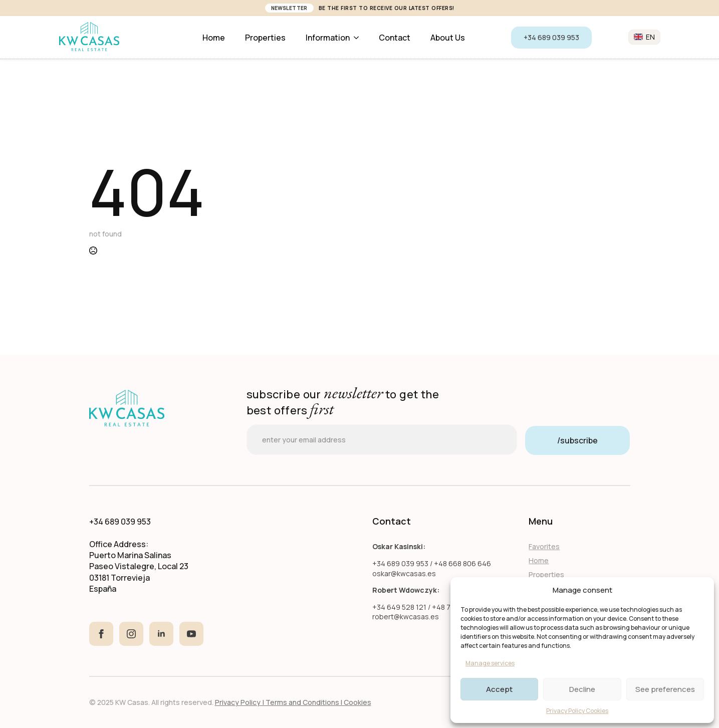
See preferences (665, 689)
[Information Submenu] (359, 38)
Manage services (490, 663)
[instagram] (131, 634)
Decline (582, 689)
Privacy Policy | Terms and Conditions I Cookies (293, 702)
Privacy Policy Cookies (577, 711)
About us (448, 38)
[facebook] (101, 634)
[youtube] (191, 634)
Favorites (544, 546)
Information (328, 38)
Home (214, 38)
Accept (499, 689)
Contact (395, 38)
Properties (265, 38)
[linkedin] (161, 634)
